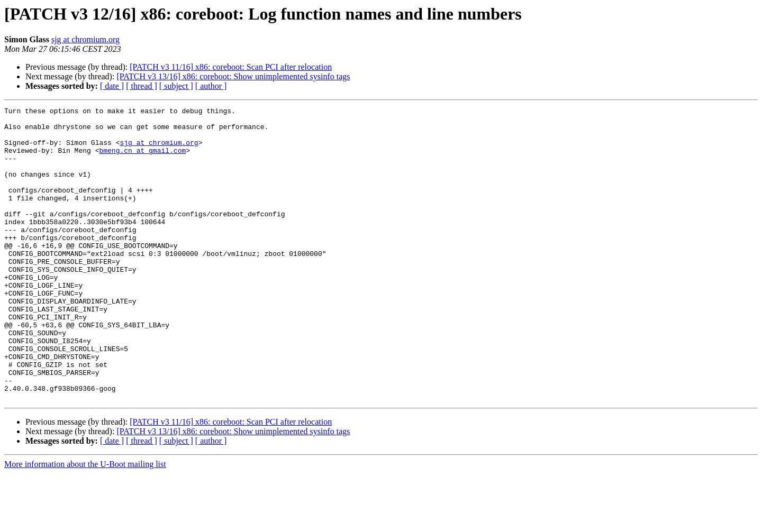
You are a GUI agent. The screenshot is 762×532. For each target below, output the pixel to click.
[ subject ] (176, 86)
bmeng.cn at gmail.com (142, 160)
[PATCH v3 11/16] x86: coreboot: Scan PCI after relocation (231, 67)
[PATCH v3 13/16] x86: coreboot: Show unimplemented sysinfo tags (233, 76)
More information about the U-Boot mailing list (85, 523)
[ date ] (112, 86)
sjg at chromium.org (85, 39)
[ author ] (211, 86)
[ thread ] (142, 86)
